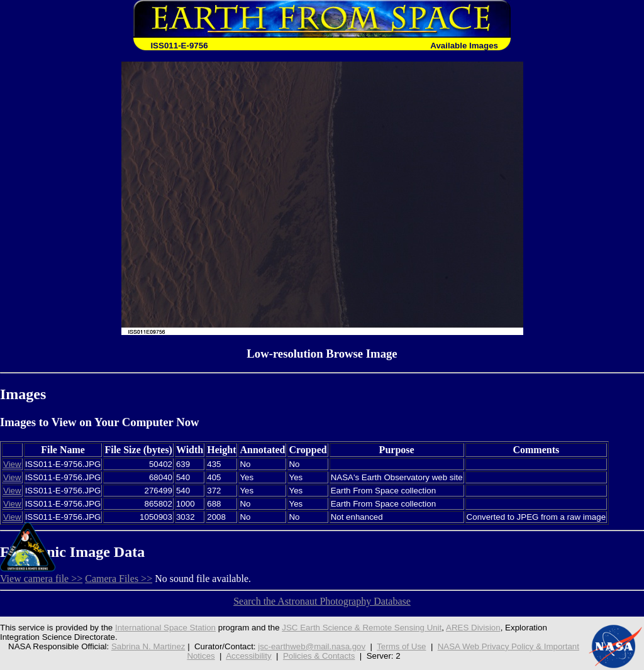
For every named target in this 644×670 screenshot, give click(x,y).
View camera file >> (41, 579)
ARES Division (473, 628)
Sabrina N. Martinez (148, 646)
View (12, 464)
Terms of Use (401, 646)
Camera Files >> (119, 579)
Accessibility (248, 656)
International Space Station (165, 628)
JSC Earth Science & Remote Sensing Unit (362, 628)
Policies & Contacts (319, 656)
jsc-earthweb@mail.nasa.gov (312, 646)
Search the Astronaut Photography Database (322, 601)
